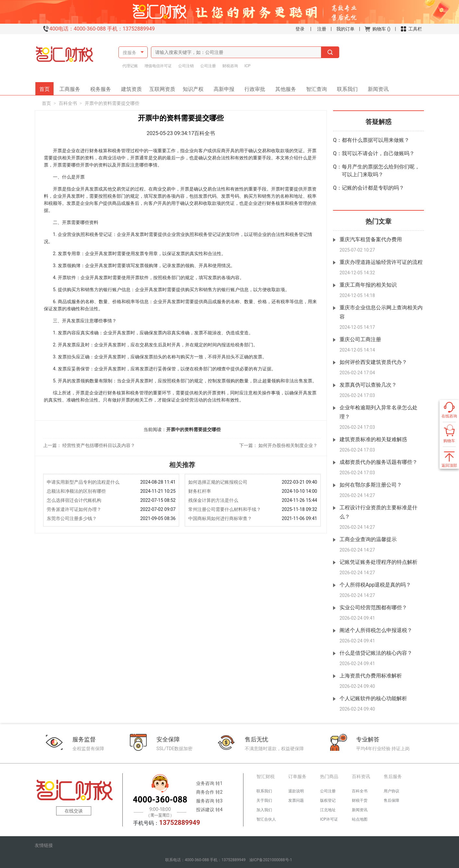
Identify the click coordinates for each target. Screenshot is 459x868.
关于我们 (264, 800)
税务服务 (103, 87)
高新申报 (224, 87)
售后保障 (391, 800)
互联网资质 (163, 87)
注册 (322, 29)
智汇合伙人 (266, 819)
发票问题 (296, 800)
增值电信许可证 (158, 66)
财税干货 (360, 800)
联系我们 (345, 87)
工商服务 (72, 87)
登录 (300, 29)
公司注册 (208, 66)
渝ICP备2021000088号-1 (271, 860)
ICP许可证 (329, 819)
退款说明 (296, 791)
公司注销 (186, 66)
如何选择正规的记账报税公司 (218, 482)
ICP (248, 66)
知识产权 (195, 87)
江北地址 (328, 810)
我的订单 (345, 29)
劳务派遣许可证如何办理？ (74, 509)
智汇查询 (314, 87)
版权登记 (328, 800)
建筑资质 (134, 87)
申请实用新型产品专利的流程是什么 (83, 482)
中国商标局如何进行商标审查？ (220, 518)
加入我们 (264, 810)
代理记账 (130, 66)
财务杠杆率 (200, 491)
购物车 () (377, 29)
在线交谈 (74, 811)
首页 (46, 87)
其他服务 (283, 87)
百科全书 (68, 103)
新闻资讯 (376, 87)
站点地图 (360, 819)
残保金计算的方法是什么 (213, 500)
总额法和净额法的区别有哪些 (76, 491)
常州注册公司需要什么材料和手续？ (225, 509)
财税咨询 (230, 66)
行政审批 (253, 87)
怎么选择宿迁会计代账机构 (74, 500)
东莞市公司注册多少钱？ (72, 518)
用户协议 (391, 791)
